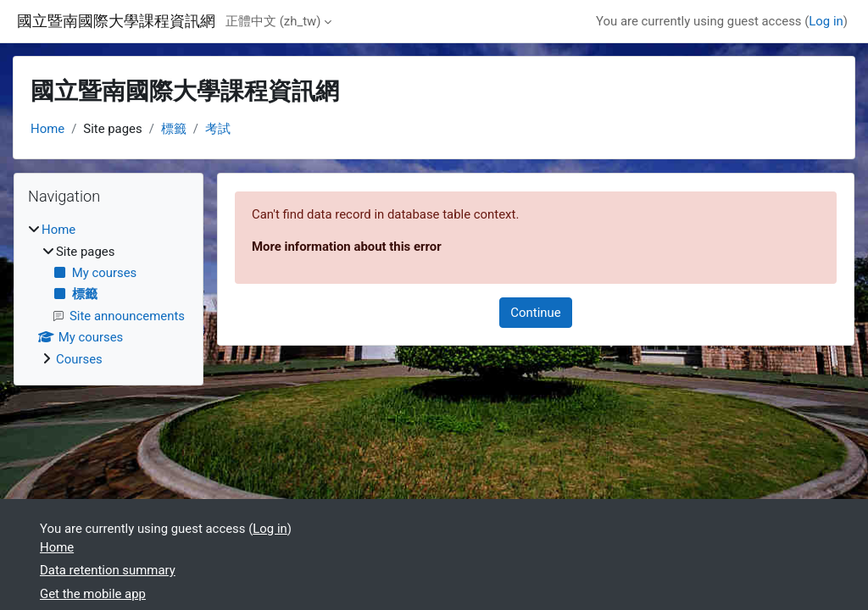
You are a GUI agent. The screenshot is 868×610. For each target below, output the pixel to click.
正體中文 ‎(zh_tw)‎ (273, 21)
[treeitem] (108, 294)
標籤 (174, 129)
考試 (218, 129)
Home (47, 129)
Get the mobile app (93, 594)
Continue (535, 313)
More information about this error (347, 247)
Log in (826, 21)
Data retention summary (108, 570)
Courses (79, 359)
